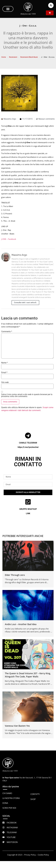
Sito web (5, 382)
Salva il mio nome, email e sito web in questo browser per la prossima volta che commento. (27, 395)
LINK (28, 513)
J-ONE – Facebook (9, 239)
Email (4, 373)
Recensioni (13, 57)
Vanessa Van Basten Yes (17, 726)
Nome (4, 363)
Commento (7, 332)
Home (4, 57)
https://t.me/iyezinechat (28, 447)
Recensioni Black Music (29, 57)
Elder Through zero (15, 575)
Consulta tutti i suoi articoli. (25, 303)
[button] (8, 9)
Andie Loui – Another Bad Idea (21, 624)
